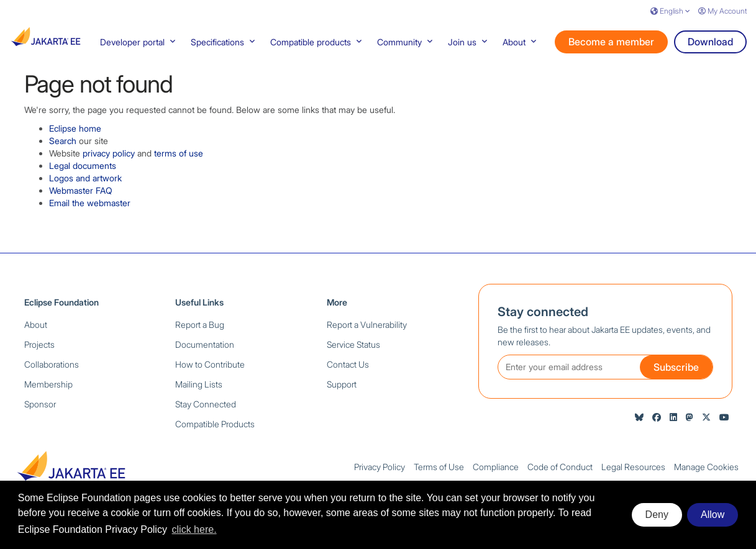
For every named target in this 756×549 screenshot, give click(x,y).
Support (342, 390)
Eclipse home (75, 134)
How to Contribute (210, 370)
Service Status (353, 351)
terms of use (179, 159)
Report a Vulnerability (367, 331)
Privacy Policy (380, 473)
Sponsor (40, 410)
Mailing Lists (199, 390)
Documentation (205, 351)
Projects (39, 351)
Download (710, 48)
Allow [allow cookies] (713, 515)
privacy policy (109, 159)
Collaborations (52, 370)
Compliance (496, 473)
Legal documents (83, 172)
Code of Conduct (560, 473)
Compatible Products (215, 430)
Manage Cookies (706, 473)
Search (63, 147)
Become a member (611, 48)
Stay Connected (206, 410)
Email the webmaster (90, 209)
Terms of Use (439, 473)
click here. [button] (194, 529)
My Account (722, 11)
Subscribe (676, 373)
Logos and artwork (85, 184)
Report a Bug (200, 331)
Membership (48, 390)
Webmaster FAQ (81, 197)
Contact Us (348, 370)
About (36, 331)
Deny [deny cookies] (657, 515)
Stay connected (543, 318)
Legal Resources (633, 473)
